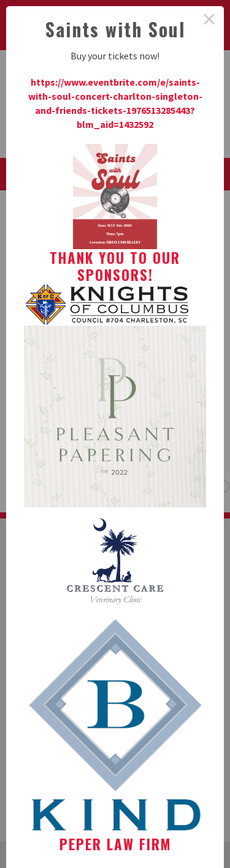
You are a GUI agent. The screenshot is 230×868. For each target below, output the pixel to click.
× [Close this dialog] (209, 21)
